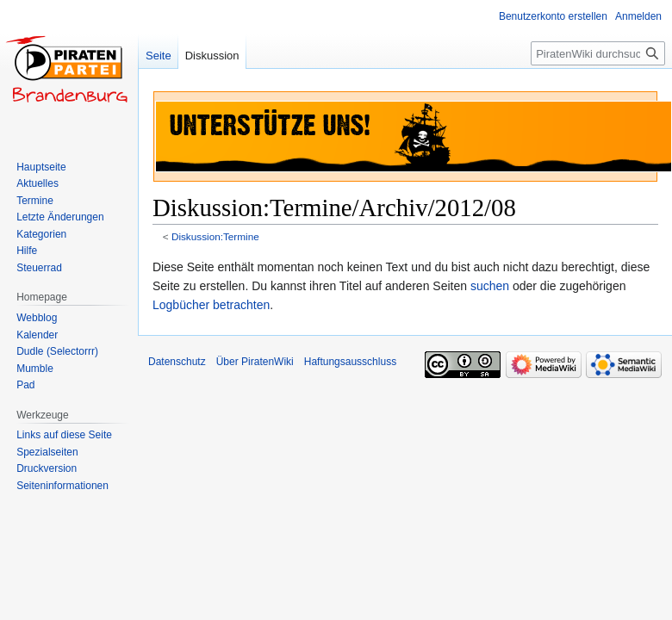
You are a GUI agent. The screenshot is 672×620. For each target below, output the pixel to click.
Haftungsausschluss (350, 362)
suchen (490, 286)
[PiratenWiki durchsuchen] (598, 53)
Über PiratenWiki (255, 362)
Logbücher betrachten (211, 305)
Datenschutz (177, 362)
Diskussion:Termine (215, 236)
